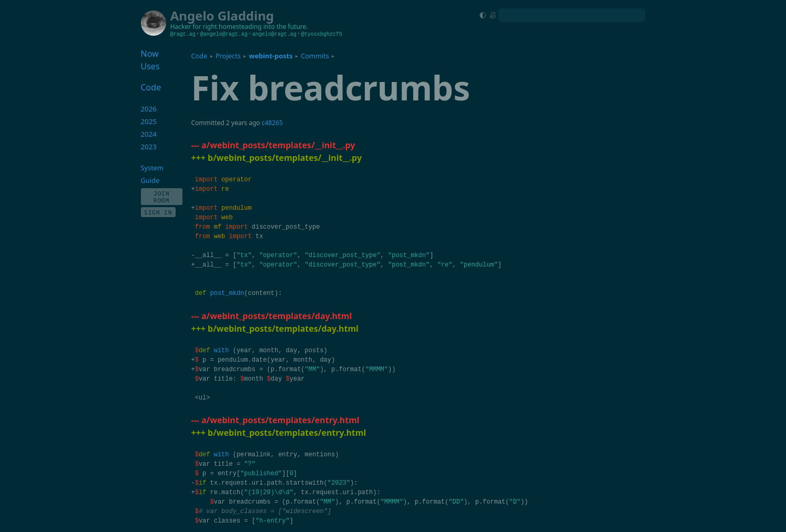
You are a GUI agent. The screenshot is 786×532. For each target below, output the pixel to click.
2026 (149, 109)
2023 (149, 147)
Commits (315, 56)
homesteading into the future (262, 27)
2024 (149, 134)
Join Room (162, 197)
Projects (228, 56)
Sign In (158, 212)
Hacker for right (194, 27)
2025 (149, 121)
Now (150, 54)
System (152, 168)
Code (199, 56)
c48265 (272, 123)
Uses (150, 66)
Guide (150, 180)
